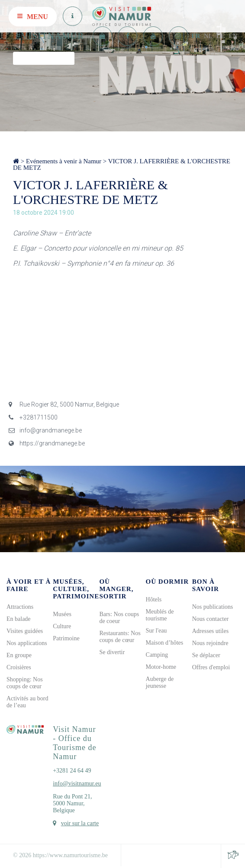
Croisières (19, 667)
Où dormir (167, 582)
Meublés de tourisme (160, 615)
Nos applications (27, 643)
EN (233, 36)
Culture (62, 626)
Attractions (20, 607)
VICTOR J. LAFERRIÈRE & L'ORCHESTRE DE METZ (122, 164)
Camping (157, 655)
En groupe (19, 655)
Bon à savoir (206, 585)
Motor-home (161, 667)
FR (196, 36)
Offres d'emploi (211, 667)
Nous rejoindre (210, 643)
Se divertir (112, 652)
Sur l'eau (156, 631)
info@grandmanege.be (45, 430)
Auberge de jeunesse (160, 682)
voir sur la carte (80, 823)
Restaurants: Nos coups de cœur (120, 637)
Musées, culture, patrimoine (76, 589)
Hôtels (154, 599)
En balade (19, 619)
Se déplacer (206, 655)
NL (208, 36)
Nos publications (213, 607)
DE (221, 36)
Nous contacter (210, 619)
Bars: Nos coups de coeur (119, 618)
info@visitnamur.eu (77, 784)
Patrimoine (66, 638)
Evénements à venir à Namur (64, 161)
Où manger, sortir (116, 589)
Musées (62, 614)
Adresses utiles (210, 631)
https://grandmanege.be (47, 443)
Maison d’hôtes (165, 643)
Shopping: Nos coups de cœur (25, 683)
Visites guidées (25, 631)
